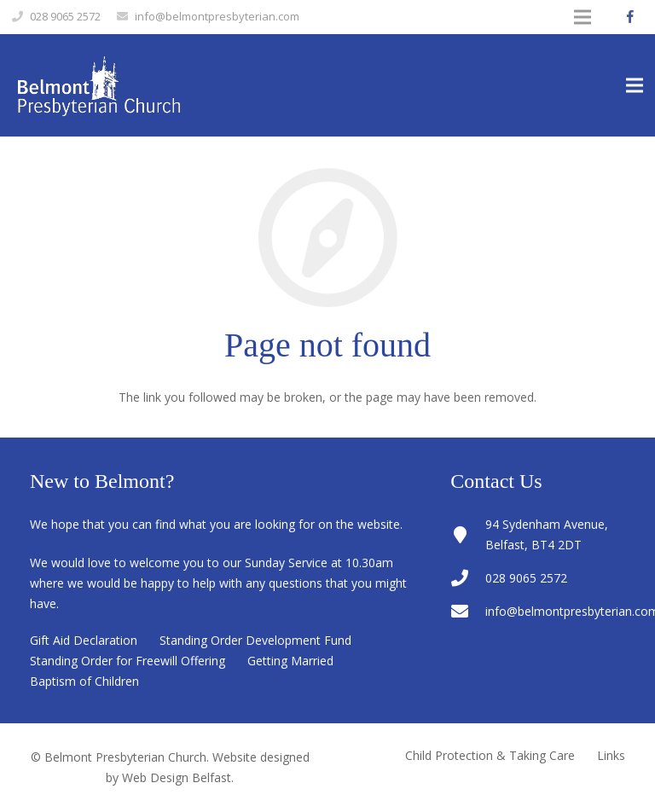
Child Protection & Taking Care (490, 755)
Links (611, 755)
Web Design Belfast (177, 777)
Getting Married (290, 661)
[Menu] (635, 85)
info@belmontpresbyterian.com (217, 16)
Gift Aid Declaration (84, 640)
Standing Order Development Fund (255, 640)
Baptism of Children (84, 681)
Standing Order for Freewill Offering (128, 661)
